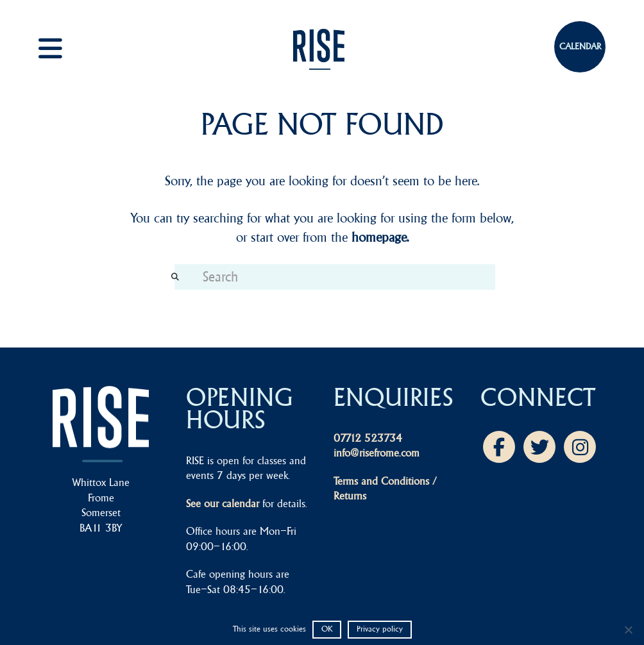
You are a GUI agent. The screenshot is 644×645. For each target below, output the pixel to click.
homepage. (380, 237)
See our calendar (223, 503)
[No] (628, 630)
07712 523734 (368, 438)
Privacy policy (380, 629)
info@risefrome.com (377, 453)
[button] (64, 48)
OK (327, 629)
